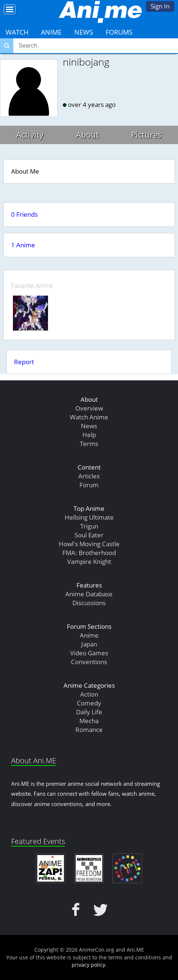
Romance (89, 730)
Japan (89, 644)
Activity (30, 135)
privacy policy (88, 965)
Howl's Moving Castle (89, 544)
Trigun (89, 526)
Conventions (89, 662)
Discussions (89, 603)
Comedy (89, 703)
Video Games (89, 653)
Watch (17, 32)
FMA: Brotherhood (89, 553)
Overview (89, 408)
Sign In (160, 6)
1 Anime (23, 245)
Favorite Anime (32, 285)
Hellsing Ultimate (89, 517)
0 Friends (24, 214)
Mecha (89, 721)
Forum (89, 485)
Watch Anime (89, 417)
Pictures (146, 135)
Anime (51, 32)
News (84, 32)
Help (89, 435)
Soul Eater (89, 535)
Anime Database (89, 594)
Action (89, 694)
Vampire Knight (89, 562)
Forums (119, 32)
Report (24, 362)
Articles (89, 476)
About (88, 135)
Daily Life (89, 712)
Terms (89, 444)
